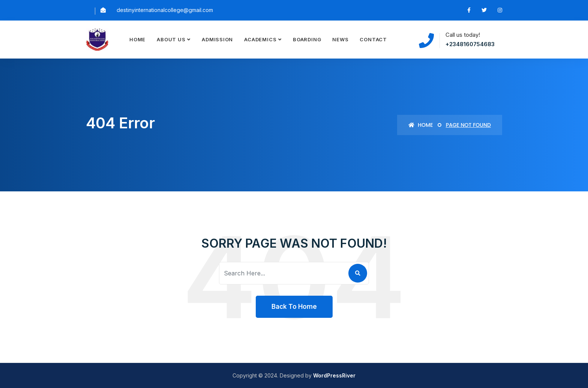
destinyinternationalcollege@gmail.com (165, 10)
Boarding (307, 39)
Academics (260, 39)
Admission (217, 39)
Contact (373, 39)
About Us (171, 39)
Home (137, 39)
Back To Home (294, 307)
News (340, 39)
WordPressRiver (334, 375)
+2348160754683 (470, 44)
